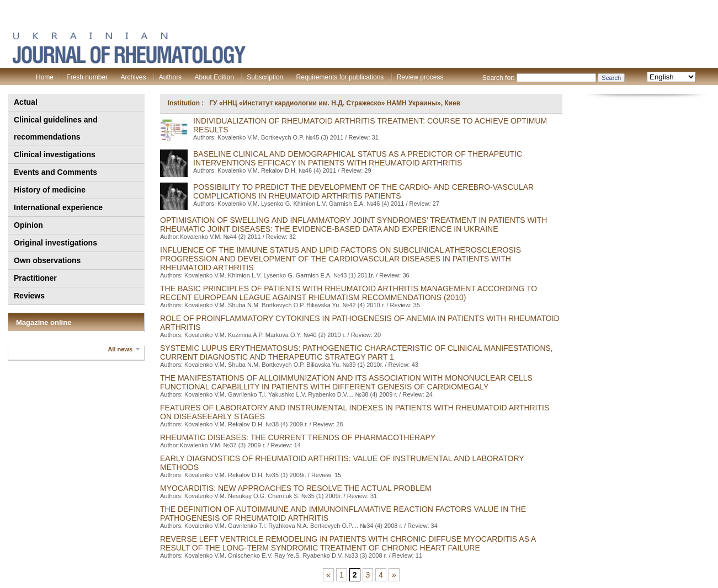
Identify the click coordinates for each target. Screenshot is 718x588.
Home (45, 77)
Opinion (28, 225)
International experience (58, 207)
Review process (420, 77)
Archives (133, 77)
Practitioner (35, 278)
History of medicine (50, 190)
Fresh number (87, 77)
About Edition (214, 77)
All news (120, 349)
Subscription (265, 77)
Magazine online (44, 322)
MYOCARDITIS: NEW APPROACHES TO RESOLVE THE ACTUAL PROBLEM (296, 488)
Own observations (47, 260)
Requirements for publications (340, 77)
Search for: (499, 78)
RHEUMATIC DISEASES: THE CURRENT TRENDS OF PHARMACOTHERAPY (298, 437)
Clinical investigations (55, 154)
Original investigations (55, 243)
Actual (26, 102)
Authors (170, 77)
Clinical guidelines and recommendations (56, 128)
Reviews (29, 296)
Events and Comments (55, 172)
